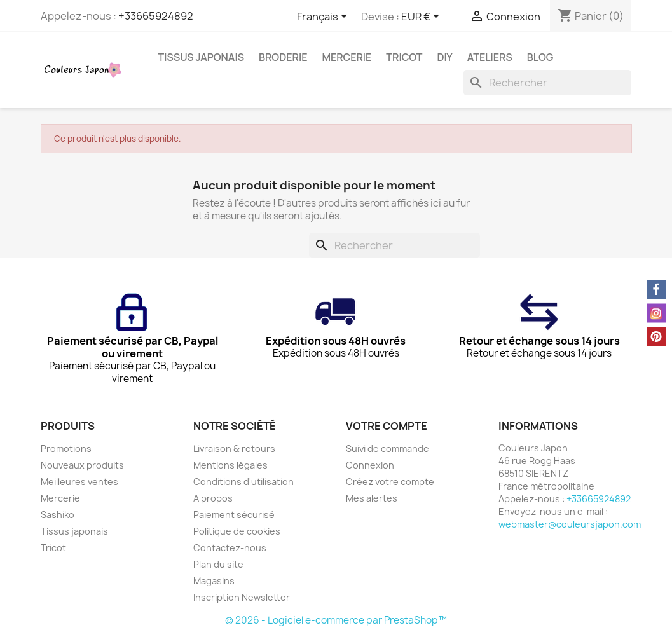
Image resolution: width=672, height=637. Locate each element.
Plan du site (218, 564)
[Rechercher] (547, 83)
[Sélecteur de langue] (324, 17)
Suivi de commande (387, 449)
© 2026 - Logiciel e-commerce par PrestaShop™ (336, 620)
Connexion (370, 465)
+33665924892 (156, 16)
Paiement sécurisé (234, 515)
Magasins (214, 581)
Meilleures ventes (79, 482)
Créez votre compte (390, 482)
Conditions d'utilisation (243, 482)
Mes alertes (372, 498)
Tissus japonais (201, 57)
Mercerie (346, 57)
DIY (445, 57)
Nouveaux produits (82, 465)
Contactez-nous (230, 548)
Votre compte (387, 426)
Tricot (404, 57)
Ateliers (490, 57)
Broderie (283, 57)
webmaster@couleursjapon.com (570, 524)
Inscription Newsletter (242, 597)
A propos (213, 498)
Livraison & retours (234, 449)
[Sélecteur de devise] (422, 17)
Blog (540, 57)
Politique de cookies (237, 531)
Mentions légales (230, 465)
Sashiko (58, 515)
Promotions (66, 449)
